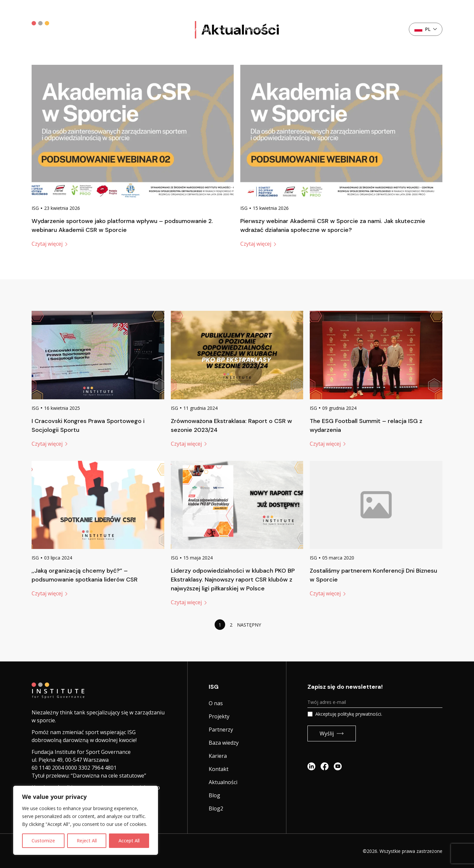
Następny (249, 625)
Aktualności (259, 29)
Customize (43, 841)
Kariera (227, 29)
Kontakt (379, 29)
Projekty (130, 29)
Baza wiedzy (195, 29)
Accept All (129, 841)
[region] (86, 820)
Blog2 (216, 808)
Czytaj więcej (50, 244)
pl (426, 29)
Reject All (87, 841)
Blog (214, 795)
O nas (105, 29)
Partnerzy (160, 29)
